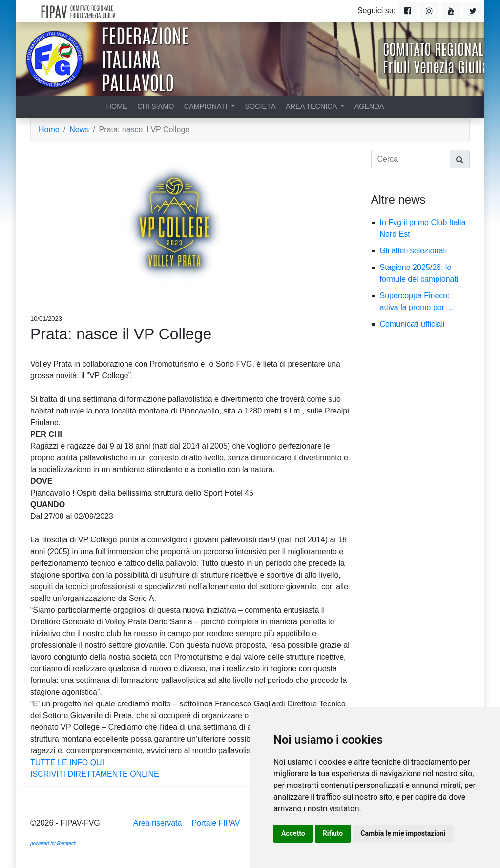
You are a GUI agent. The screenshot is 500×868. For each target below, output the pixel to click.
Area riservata (158, 823)
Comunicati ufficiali (417, 324)
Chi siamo (156, 106)
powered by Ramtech (53, 843)
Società (260, 106)
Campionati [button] (207, 106)
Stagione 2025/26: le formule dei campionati (424, 273)
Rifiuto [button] (333, 833)
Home (117, 106)
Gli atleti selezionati (418, 251)
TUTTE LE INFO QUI (67, 762)
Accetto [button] (293, 833)
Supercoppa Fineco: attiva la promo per (417, 301)
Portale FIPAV (216, 823)
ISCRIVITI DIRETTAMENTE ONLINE (95, 774)
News (79, 130)
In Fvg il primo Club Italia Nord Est (423, 228)
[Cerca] (411, 159)
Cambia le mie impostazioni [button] (403, 833)
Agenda (369, 106)
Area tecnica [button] (312, 106)
